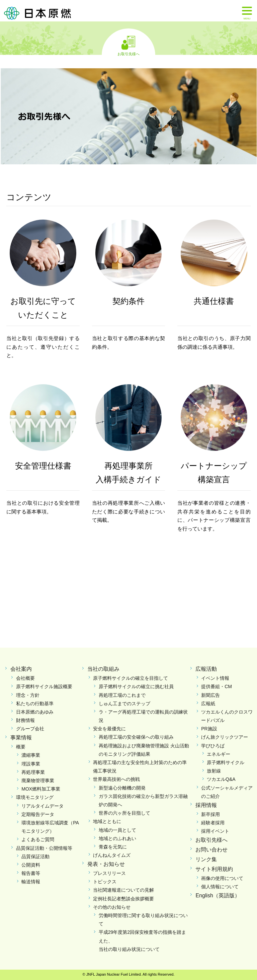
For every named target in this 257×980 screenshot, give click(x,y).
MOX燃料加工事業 (41, 789)
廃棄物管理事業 (38, 781)
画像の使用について (222, 878)
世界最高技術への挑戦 (116, 779)
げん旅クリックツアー (225, 737)
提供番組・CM (217, 686)
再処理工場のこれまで (122, 695)
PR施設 (209, 729)
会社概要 (25, 678)
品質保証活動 (35, 856)
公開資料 (31, 865)
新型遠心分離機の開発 (122, 788)
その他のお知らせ (112, 907)
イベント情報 (215, 678)
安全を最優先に (109, 729)
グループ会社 (30, 729)
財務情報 (25, 720)
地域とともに (107, 821)
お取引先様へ (128, 54)
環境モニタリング (35, 797)
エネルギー (219, 754)
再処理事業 (33, 772)
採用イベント (215, 831)
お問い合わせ (211, 850)
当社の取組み (103, 669)
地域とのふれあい (117, 838)
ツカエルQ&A (221, 779)
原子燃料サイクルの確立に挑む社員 (136, 686)
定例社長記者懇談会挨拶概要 (123, 899)
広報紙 (208, 704)
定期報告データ (38, 814)
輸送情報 (31, 882)
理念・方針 (28, 695)
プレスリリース (109, 873)
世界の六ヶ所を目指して (124, 813)
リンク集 (206, 859)
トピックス (105, 882)
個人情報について (220, 887)
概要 (21, 747)
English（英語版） (218, 895)
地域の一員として (117, 830)
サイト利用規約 (214, 869)
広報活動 (206, 669)
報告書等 (31, 873)
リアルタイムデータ (42, 806)
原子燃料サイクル (226, 762)
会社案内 (21, 669)
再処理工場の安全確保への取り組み (136, 737)
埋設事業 (31, 764)
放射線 (214, 771)
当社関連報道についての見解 (123, 890)
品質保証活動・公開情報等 (44, 848)
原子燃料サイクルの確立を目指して (131, 678)
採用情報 (206, 805)
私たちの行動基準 (35, 704)
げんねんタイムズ (112, 855)
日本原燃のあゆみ (35, 712)
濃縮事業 (31, 755)
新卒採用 (210, 814)
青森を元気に (113, 847)
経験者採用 (213, 823)
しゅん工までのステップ (124, 704)
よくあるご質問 (38, 839)
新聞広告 (210, 695)
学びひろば (213, 746)
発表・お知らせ (106, 864)
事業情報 (21, 738)
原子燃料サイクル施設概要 (44, 686)
